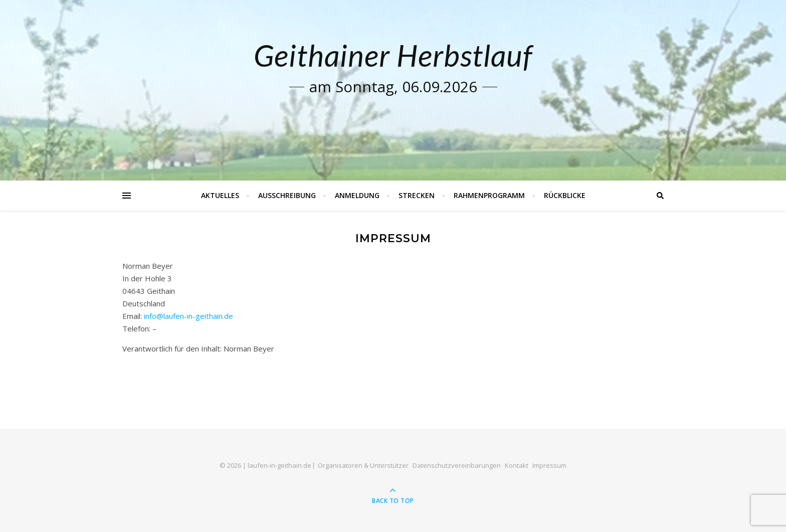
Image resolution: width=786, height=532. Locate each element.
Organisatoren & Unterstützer (363, 465)
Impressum (549, 465)
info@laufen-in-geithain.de (188, 316)
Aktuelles (220, 195)
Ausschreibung (287, 195)
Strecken (417, 195)
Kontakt (517, 465)
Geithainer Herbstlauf (393, 55)
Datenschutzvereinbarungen (457, 465)
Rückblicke (565, 195)
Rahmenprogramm (489, 195)
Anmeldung (357, 195)
